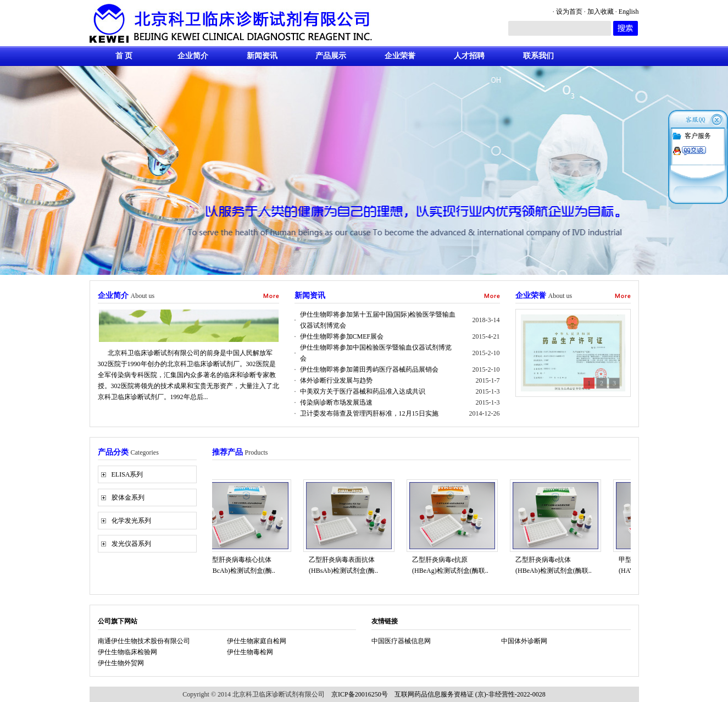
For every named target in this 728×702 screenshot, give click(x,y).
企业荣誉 (400, 56)
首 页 (124, 56)
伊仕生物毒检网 (250, 652)
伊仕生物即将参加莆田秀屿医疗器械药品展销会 (369, 369)
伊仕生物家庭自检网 (257, 641)
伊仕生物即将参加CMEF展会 (342, 336)
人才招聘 (469, 56)
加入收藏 (601, 12)
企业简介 (193, 56)
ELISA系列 (127, 474)
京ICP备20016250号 (360, 694)
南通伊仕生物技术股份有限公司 (144, 641)
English (629, 12)
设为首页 (569, 12)
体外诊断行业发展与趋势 (336, 380)
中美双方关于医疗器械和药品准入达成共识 (363, 391)
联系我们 (538, 56)
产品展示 (331, 56)
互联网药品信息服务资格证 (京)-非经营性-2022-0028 (470, 694)
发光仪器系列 (131, 544)
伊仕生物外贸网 (121, 663)
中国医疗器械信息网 (401, 641)
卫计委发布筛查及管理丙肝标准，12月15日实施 (369, 413)
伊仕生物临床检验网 (127, 652)
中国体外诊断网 (524, 641)
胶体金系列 (128, 498)
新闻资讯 (262, 56)
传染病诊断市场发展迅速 (336, 402)
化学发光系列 (131, 521)
